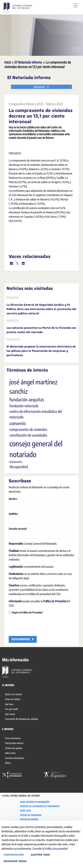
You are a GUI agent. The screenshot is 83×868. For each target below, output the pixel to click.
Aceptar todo (40, 855)
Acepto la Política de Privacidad (26, 649)
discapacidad (19, 503)
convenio (18, 460)
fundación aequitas (27, 436)
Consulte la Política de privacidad (50, 849)
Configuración (14, 855)
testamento (16, 498)
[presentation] (36, 661)
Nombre (14, 535)
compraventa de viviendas (28, 466)
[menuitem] (14, 731)
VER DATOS (15, 282)
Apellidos (14, 550)
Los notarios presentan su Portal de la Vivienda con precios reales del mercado (41, 367)
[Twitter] (17, 300)
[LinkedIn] (23, 300)
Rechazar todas (15, 861)
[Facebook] (12, 300)
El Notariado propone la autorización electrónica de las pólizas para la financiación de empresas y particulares (41, 387)
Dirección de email (18, 565)
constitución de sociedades (28, 472)
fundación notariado (24, 442)
